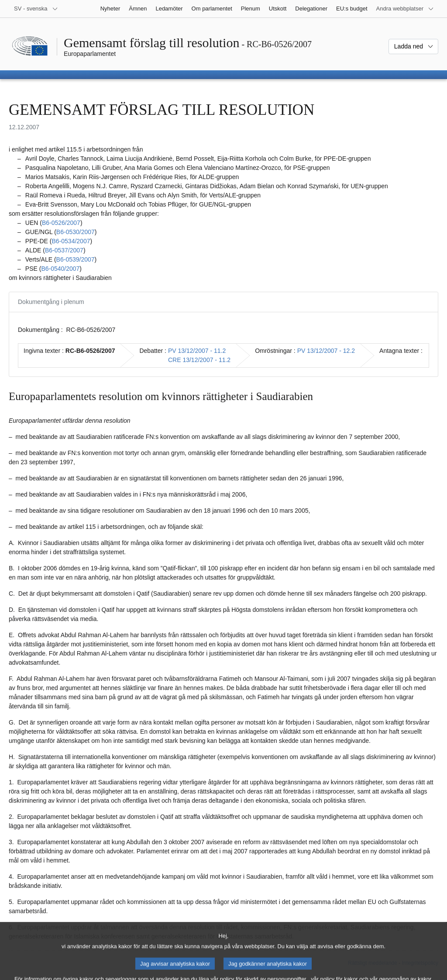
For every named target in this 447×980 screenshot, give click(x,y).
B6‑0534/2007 (71, 241)
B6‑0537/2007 (64, 250)
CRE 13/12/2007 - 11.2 (199, 360)
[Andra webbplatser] (405, 9)
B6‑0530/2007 (76, 232)
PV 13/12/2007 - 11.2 (197, 351)
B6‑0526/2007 (61, 223)
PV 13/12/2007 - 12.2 (326, 351)
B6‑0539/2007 (76, 259)
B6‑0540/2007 (60, 269)
